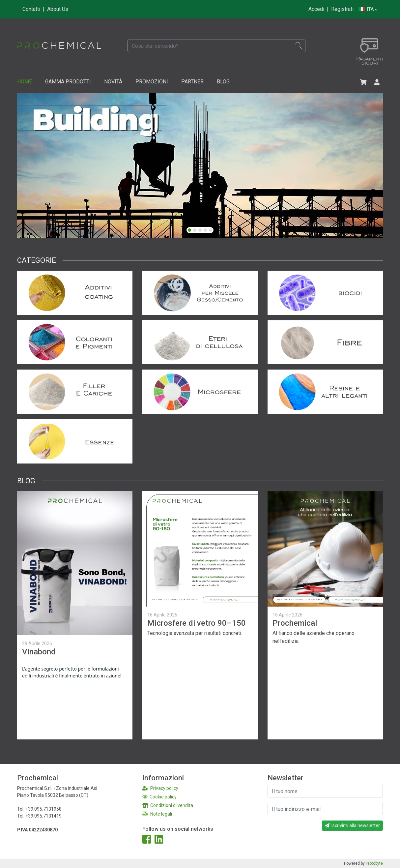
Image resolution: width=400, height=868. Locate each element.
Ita (368, 9)
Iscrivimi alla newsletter (352, 825)
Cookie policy (159, 797)
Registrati (342, 9)
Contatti (31, 9)
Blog (223, 82)
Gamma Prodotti (68, 82)
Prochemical (295, 623)
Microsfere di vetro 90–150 (197, 623)
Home (25, 82)
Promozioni (152, 82)
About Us (58, 9)
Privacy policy (160, 788)
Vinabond (39, 652)
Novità (113, 82)
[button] (189, 230)
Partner (192, 82)
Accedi (316, 9)
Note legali (157, 814)
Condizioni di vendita (168, 805)
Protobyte (374, 863)
